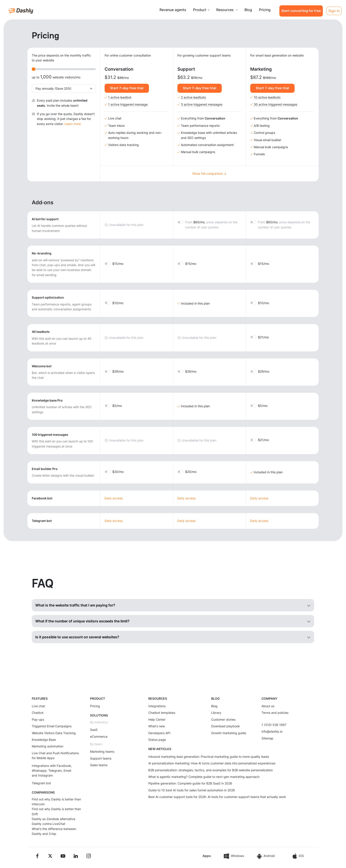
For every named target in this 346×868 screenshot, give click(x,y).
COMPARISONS (43, 792)
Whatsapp (39, 770)
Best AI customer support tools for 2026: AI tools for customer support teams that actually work (217, 797)
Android (266, 856)
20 (118, 472)
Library (216, 713)
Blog (248, 10)
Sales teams (99, 765)
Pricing (265, 10)
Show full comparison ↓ (209, 173)
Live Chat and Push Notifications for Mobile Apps (55, 755)
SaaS (94, 730)
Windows (234, 856)
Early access (114, 498)
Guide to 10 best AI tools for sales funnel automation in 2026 (192, 790)
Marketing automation (48, 746)
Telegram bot (41, 783)
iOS (298, 856)
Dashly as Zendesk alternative (54, 819)
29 (118, 371)
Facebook (64, 766)
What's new (157, 726)
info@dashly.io (272, 731)
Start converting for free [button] (301, 11)
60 (211, 225)
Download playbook (226, 726)
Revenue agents (173, 10)
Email (67, 770)
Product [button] (200, 10)
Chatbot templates (162, 713)
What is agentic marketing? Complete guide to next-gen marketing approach (204, 777)
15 (118, 264)
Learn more (73, 124)
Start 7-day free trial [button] (127, 88)
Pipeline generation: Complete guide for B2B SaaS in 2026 (190, 783)
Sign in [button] (334, 11)
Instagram (45, 775)
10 (118, 303)
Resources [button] (225, 10)
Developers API (159, 733)
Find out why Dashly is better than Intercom (56, 802)
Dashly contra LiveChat (49, 824)
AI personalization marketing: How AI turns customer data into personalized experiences (212, 763)
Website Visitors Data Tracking (54, 733)
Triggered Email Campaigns (52, 726)
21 (263, 337)
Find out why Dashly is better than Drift (56, 811)
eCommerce (99, 736)
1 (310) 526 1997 (274, 725)
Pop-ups (38, 719)
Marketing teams (102, 751)
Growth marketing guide (229, 733)
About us (268, 706)
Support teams (101, 758)
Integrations (157, 706)
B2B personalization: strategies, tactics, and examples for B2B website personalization (211, 770)
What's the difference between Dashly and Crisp (54, 831)
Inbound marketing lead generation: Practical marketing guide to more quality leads (209, 757)
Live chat (38, 706)
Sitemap (267, 738)
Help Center (157, 719)
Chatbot (38, 713)
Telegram (55, 770)
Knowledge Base (44, 740)
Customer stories (223, 719)
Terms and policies (275, 713)
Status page (157, 740)
